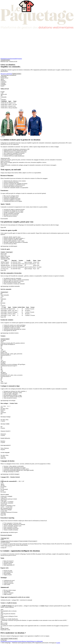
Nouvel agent (9, 252)
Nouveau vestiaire (5, 339)
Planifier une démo (17, 74)
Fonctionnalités (14, 59)
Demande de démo (5, 60)
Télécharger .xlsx (5, 538)
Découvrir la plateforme (6, 74)
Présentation (3, 59)
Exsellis (58, 643)
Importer (3, 252)
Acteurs (8, 59)
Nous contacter (4, 639)
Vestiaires (20, 59)
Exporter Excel (4, 292)
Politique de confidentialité (36, 641)
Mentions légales (26, 641)
